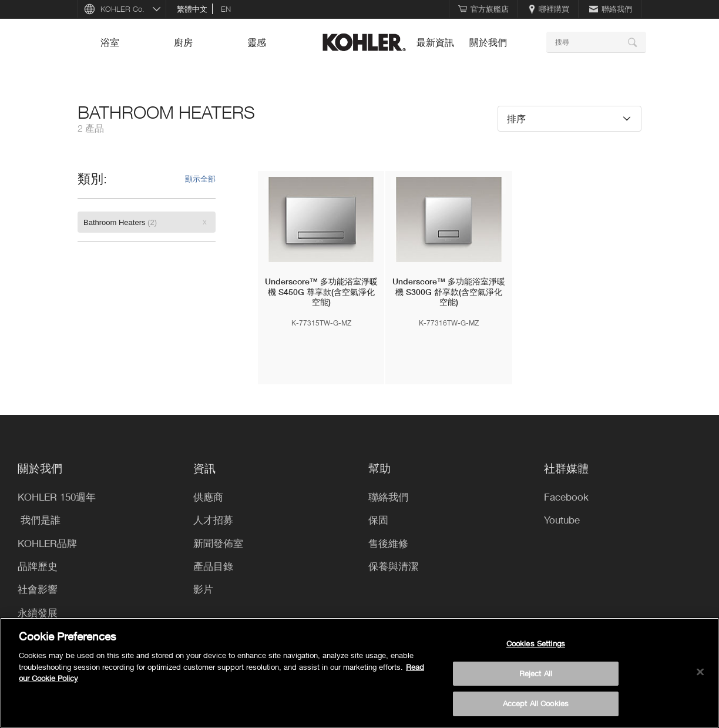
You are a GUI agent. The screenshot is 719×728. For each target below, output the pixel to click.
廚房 (183, 42)
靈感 (257, 42)
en (226, 9)
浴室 (110, 42)
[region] (359, 673)
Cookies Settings (536, 643)
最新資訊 (435, 42)
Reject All (536, 673)
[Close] (700, 672)
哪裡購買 (549, 9)
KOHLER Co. (122, 9)
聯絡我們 (611, 9)
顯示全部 (200, 179)
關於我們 (488, 42)
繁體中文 (192, 9)
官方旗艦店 (483, 9)
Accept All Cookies (536, 703)
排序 (516, 118)
